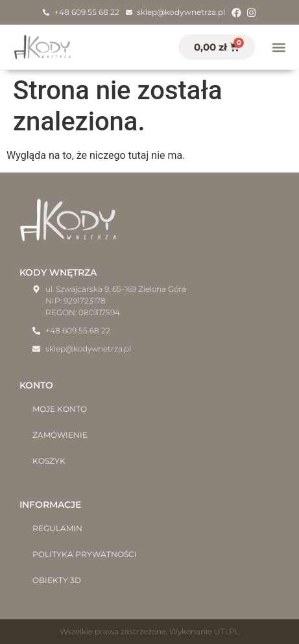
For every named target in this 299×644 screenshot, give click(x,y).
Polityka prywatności (85, 554)
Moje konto (60, 409)
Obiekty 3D (57, 580)
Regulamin (57, 528)
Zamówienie (60, 435)
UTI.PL (227, 631)
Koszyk (49, 461)
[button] (279, 47)
